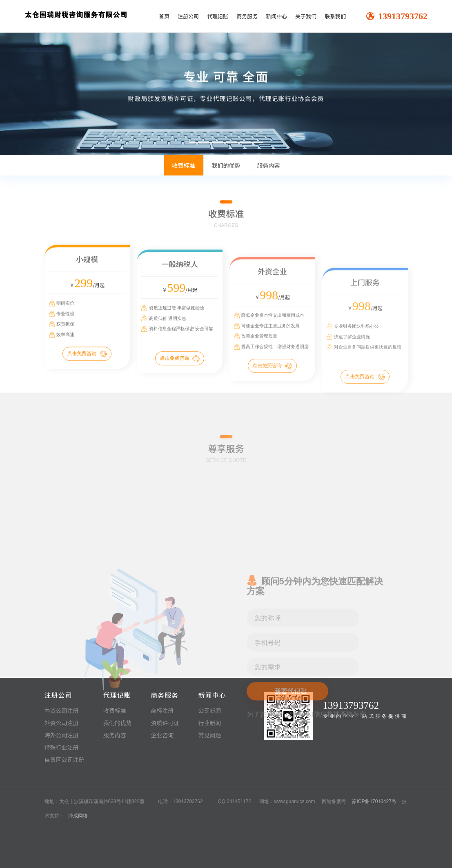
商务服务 (247, 16)
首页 (164, 16)
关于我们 (306, 16)
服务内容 (269, 165)
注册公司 (188, 16)
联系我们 (335, 16)
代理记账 (218, 16)
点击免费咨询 (87, 373)
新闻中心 (276, 16)
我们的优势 (226, 165)
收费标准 (184, 165)
